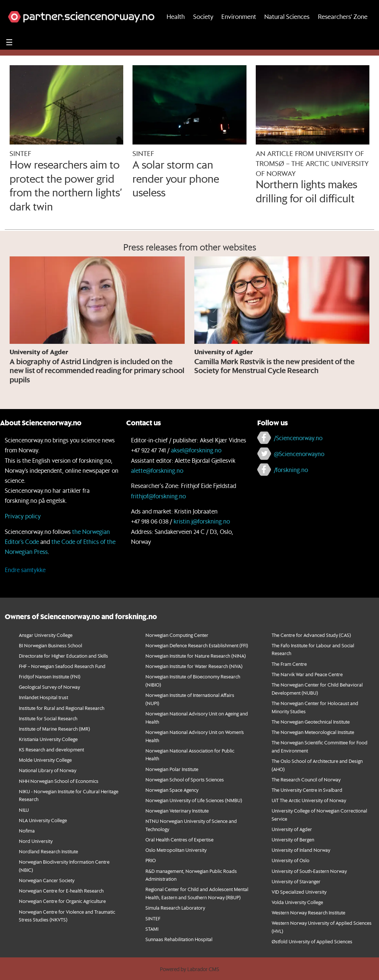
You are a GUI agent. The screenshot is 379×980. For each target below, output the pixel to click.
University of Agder (292, 829)
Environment (239, 33)
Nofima (27, 830)
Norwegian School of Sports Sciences (185, 779)
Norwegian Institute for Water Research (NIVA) (194, 666)
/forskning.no (291, 470)
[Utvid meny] (9, 59)
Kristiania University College (48, 739)
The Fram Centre (289, 664)
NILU (24, 810)
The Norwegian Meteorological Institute (313, 732)
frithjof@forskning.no (158, 496)
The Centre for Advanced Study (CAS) (311, 635)
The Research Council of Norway (306, 779)
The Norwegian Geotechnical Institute (311, 722)
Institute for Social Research (48, 718)
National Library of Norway (48, 770)
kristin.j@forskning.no (202, 521)
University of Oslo (291, 860)
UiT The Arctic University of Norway (309, 800)
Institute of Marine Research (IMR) (54, 729)
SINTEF (153, 918)
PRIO (151, 860)
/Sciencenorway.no (298, 438)
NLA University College (43, 820)
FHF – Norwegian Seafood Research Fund (62, 666)
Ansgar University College (46, 635)
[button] (345, 8)
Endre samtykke (25, 570)
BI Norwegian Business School (51, 645)
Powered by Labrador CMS (189, 969)
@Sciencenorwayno (299, 454)
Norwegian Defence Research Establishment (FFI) (197, 645)
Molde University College (45, 760)
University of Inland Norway (301, 850)
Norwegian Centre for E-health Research (61, 891)
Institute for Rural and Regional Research (62, 708)
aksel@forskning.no (196, 450)
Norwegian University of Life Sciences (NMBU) (194, 800)
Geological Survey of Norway (49, 687)
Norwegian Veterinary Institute (177, 810)
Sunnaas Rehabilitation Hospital (179, 939)
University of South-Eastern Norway (309, 871)
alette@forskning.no (157, 470)
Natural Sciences (287, 33)
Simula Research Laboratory (175, 908)
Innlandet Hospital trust (43, 697)
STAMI (152, 929)
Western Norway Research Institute (308, 912)
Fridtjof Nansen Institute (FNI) (50, 676)
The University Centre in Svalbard (307, 790)
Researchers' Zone (343, 33)
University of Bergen (293, 839)
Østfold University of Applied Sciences (312, 941)
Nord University (36, 841)
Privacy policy (23, 516)
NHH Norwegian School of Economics (59, 781)
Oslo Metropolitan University (176, 850)
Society (203, 33)
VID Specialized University (299, 892)
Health (176, 33)
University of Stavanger (296, 881)
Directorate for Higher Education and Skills (63, 656)
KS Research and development (51, 749)
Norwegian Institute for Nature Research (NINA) (196, 656)
